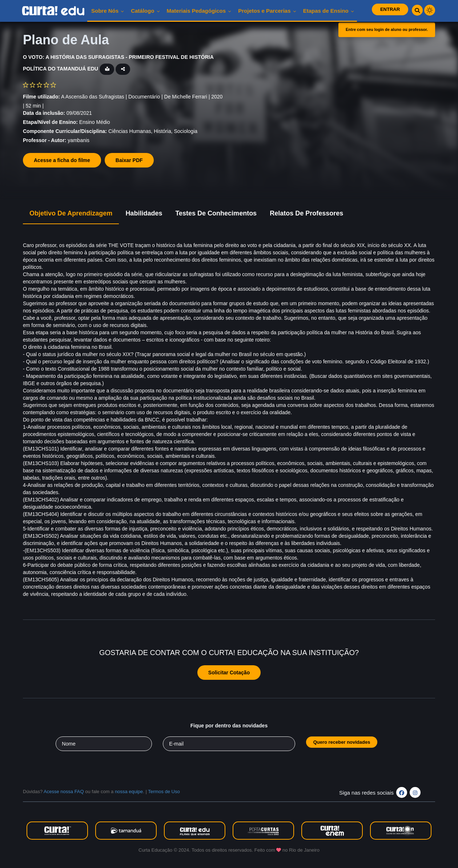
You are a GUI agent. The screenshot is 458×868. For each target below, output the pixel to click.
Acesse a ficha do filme (62, 160)
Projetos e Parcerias (267, 11)
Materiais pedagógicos (199, 11)
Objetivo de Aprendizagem (71, 213)
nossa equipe (129, 792)
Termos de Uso (164, 792)
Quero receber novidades (342, 742)
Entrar (390, 9)
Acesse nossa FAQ (64, 792)
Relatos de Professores (306, 213)
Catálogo (145, 11)
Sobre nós (108, 11)
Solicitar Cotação (229, 673)
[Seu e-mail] (229, 744)
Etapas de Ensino (329, 11)
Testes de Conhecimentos (216, 213)
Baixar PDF (129, 160)
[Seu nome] (104, 744)
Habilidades (144, 213)
